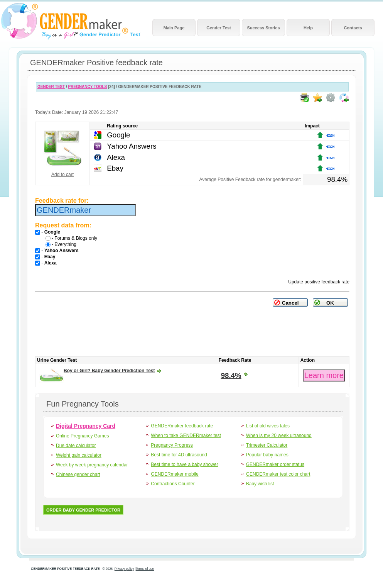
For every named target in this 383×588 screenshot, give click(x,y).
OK (330, 303)
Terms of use (145, 569)
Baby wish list (260, 484)
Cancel (290, 303)
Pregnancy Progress (172, 445)
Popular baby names (267, 455)
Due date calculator (76, 446)
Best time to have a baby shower (184, 464)
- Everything (61, 244)
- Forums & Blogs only (71, 238)
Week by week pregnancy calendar (92, 465)
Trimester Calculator (267, 445)
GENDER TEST (51, 87)
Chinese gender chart (78, 474)
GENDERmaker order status (275, 464)
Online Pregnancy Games (82, 436)
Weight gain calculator (79, 455)
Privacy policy (124, 569)
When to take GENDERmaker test (186, 435)
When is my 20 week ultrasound (279, 435)
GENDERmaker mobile (175, 474)
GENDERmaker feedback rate (182, 426)
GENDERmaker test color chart (278, 474)
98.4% (231, 375)
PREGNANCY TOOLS (87, 87)
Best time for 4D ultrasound (179, 455)
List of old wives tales (268, 426)
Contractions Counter (173, 484)
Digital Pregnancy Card (86, 426)
